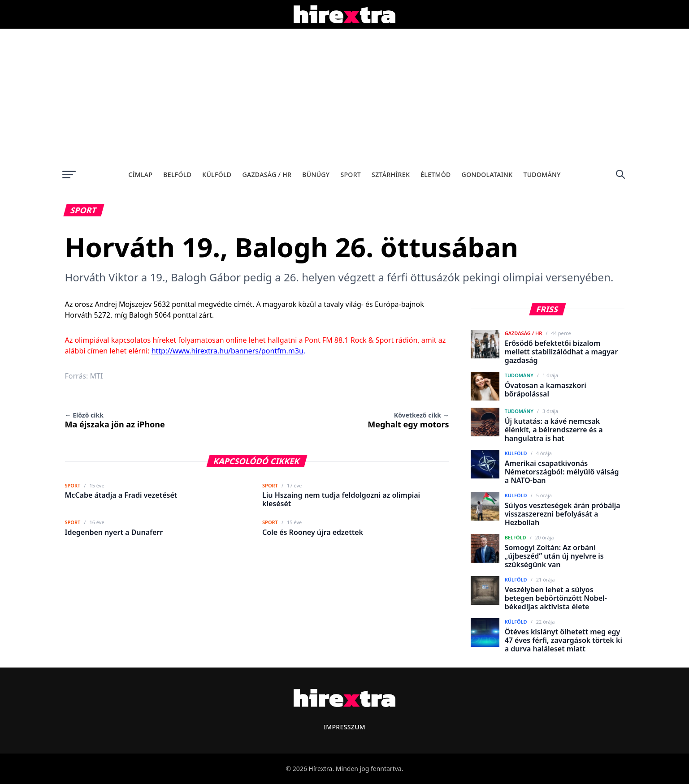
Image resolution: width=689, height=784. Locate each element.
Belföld (177, 174)
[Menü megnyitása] (69, 174)
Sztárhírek (391, 174)
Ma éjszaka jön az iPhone (115, 420)
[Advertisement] (345, 96)
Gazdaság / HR (267, 174)
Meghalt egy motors (408, 420)
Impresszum (344, 727)
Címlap (140, 174)
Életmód (435, 174)
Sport (351, 174)
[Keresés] (620, 174)
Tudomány (542, 174)
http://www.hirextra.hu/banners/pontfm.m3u (227, 351)
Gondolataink (487, 174)
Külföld (217, 174)
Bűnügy (316, 174)
